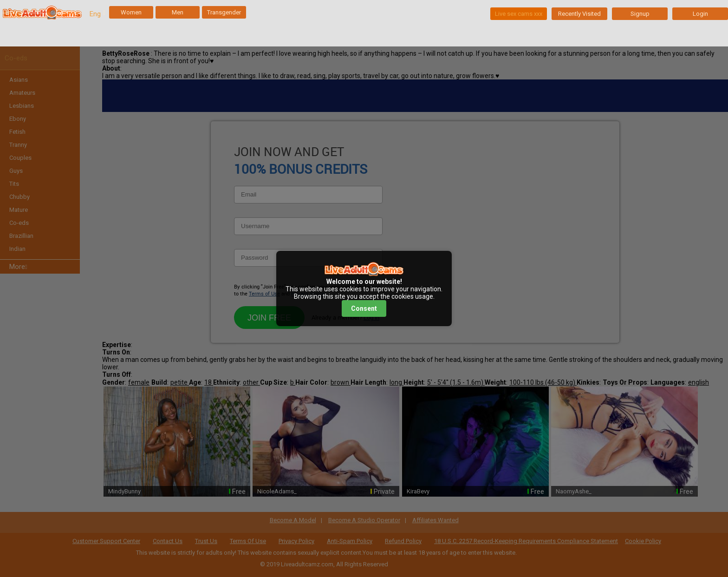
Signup (640, 14)
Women (131, 12)
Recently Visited (579, 14)
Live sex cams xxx (519, 14)
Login (700, 14)
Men (178, 12)
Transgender (224, 12)
